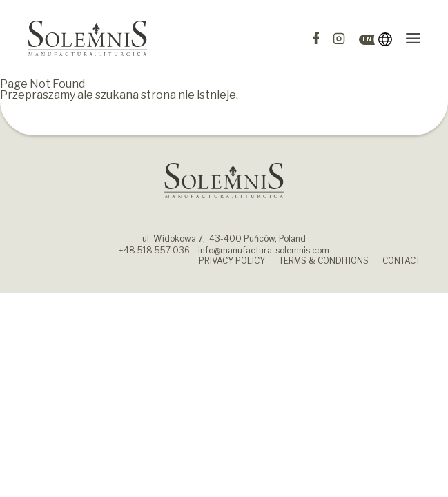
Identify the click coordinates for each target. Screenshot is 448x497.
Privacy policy (232, 261)
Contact (401, 261)
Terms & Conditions (324, 261)
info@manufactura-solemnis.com (264, 250)
